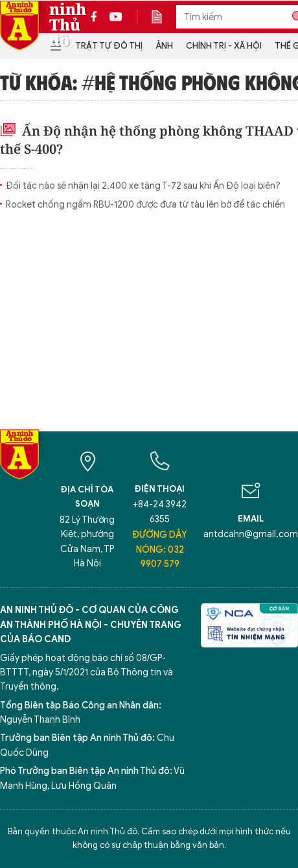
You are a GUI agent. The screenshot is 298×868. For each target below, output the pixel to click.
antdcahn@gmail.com (251, 534)
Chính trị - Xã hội (224, 46)
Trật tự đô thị (109, 46)
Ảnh (164, 46)
